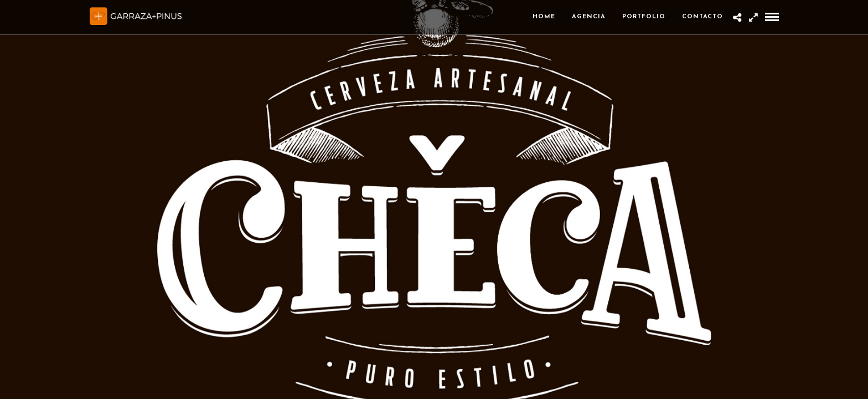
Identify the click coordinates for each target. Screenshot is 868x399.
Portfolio (644, 17)
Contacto (702, 17)
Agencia (589, 17)
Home (544, 17)
